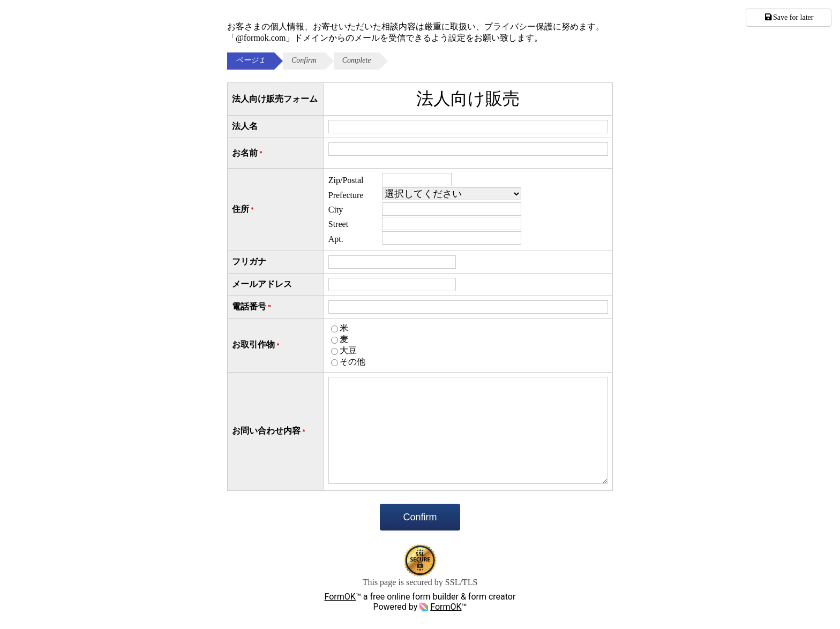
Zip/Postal (346, 180)
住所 (244, 210)
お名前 (248, 153)
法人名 (245, 126)
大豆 (348, 350)
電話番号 (252, 307)
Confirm (420, 517)
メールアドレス (262, 284)
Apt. (336, 239)
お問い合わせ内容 (269, 431)
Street (338, 224)
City (336, 210)
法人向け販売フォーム (275, 99)
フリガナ (249, 262)
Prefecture (346, 195)
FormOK (340, 597)
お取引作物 (257, 345)
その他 (352, 362)
